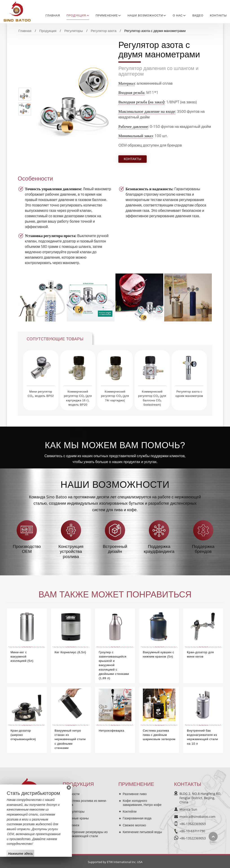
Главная (53, 15)
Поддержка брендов (203, 549)
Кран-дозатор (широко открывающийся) (23, 735)
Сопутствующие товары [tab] (55, 339)
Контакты (218, 15)
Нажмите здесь (21, 853)
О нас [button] (178, 15)
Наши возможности (115, 485)
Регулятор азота (104, 31)
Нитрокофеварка (111, 731)
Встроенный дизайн (115, 549)
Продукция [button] (76, 15)
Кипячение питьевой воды (142, 832)
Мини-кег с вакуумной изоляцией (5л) (22, 657)
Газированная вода (137, 818)
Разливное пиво (135, 794)
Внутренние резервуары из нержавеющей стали (87, 834)
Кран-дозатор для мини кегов (200, 654)
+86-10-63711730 (192, 831)
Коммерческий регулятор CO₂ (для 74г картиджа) (115, 396)
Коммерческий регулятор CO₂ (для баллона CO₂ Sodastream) (152, 398)
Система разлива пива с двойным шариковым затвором (159, 735)
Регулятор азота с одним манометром (189, 394)
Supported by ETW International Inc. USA (115, 862)
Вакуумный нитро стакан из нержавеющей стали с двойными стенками (70, 739)
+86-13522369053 (193, 824)
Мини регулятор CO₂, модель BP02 (41, 394)
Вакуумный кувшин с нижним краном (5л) (159, 654)
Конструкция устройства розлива (71, 552)
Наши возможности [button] (145, 15)
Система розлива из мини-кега (87, 803)
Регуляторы (73, 31)
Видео (198, 15)
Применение (136, 784)
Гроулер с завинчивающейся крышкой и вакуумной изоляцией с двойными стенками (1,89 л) (114, 665)
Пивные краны (78, 818)
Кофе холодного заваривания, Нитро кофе (142, 803)
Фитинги (73, 825)
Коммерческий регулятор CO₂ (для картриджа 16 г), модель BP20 (78, 398)
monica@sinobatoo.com (197, 817)
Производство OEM (27, 549)
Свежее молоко (134, 825)
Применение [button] (107, 15)
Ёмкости (73, 794)
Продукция (48, 31)
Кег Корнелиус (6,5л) (70, 652)
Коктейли (130, 811)
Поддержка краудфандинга (159, 549)
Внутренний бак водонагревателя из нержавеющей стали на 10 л (202, 737)
